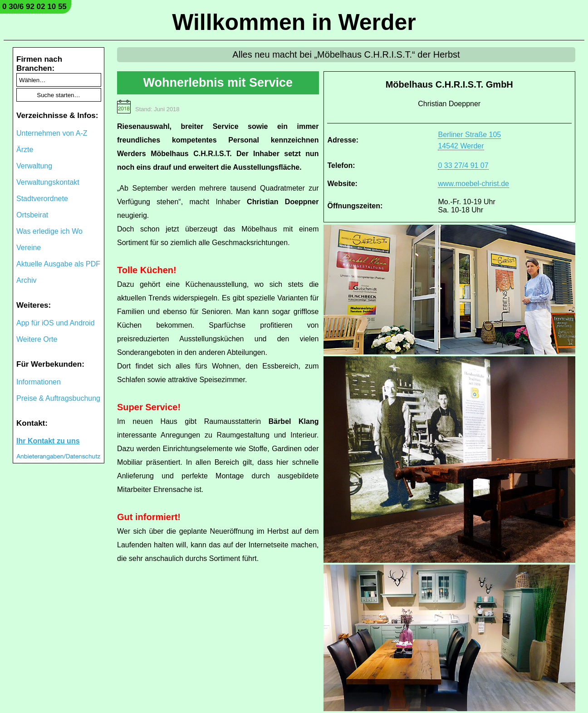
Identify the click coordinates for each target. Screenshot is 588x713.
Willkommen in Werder (294, 22)
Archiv (26, 280)
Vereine (29, 248)
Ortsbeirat (32, 215)
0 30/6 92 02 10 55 (34, 7)
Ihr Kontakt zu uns (48, 441)
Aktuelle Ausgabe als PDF (58, 264)
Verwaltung (34, 166)
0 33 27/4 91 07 (463, 165)
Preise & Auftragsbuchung (58, 398)
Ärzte (25, 150)
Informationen (39, 382)
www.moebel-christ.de (473, 184)
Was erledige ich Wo (49, 231)
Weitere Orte (37, 339)
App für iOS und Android (56, 323)
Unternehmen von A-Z (52, 133)
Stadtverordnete (42, 199)
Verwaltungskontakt (48, 182)
